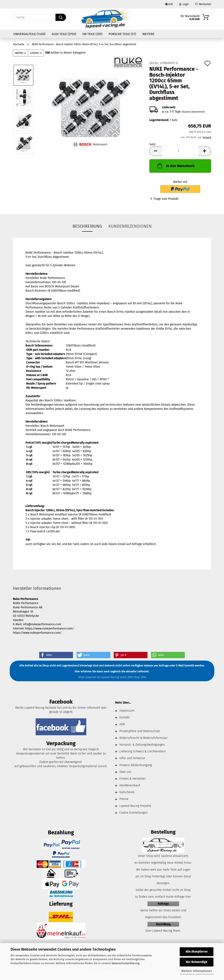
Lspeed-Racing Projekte (135, 806)
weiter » (20, 53)
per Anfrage (161, 666)
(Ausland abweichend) (193, 112)
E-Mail (180, 666)
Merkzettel (203, 4)
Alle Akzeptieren (197, 952)
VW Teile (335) (92, 34)
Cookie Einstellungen (133, 813)
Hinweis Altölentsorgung (136, 765)
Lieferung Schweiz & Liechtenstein (143, 751)
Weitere (148, 34)
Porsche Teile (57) (122, 34)
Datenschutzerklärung (125, 963)
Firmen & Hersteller (133, 779)
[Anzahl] (180, 151)
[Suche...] (61, 17)
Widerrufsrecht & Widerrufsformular (143, 738)
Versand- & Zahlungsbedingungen (142, 745)
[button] (156, 151)
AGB (122, 724)
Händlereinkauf (130, 785)
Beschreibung (87, 226)
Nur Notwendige (197, 962)
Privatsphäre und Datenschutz (140, 731)
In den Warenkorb (175, 166)
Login (184, 4)
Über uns (125, 772)
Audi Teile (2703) (64, 34)
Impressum (127, 711)
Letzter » (36, 53)
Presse (124, 799)
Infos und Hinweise (132, 758)
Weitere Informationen (197, 971)
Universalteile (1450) (29, 34)
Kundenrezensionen (130, 226)
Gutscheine (127, 792)
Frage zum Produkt (166, 199)
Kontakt (125, 717)
